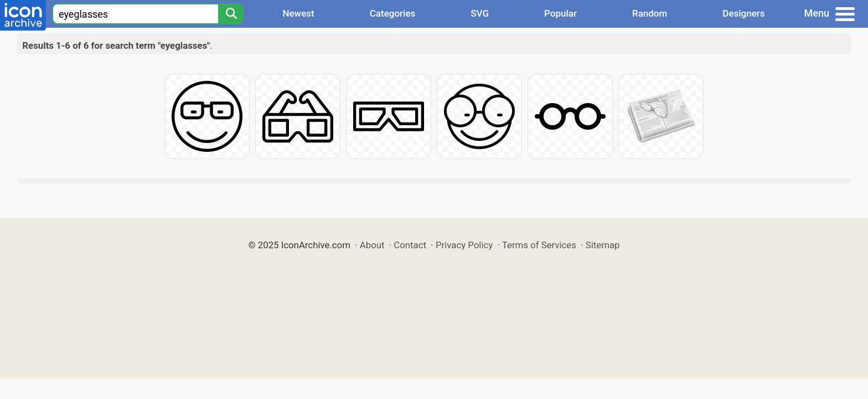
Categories (393, 13)
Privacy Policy (464, 245)
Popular (560, 13)
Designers (743, 13)
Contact (410, 245)
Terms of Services (539, 245)
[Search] (231, 14)
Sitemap (603, 245)
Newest (298, 13)
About (372, 245)
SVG (480, 13)
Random (650, 13)
